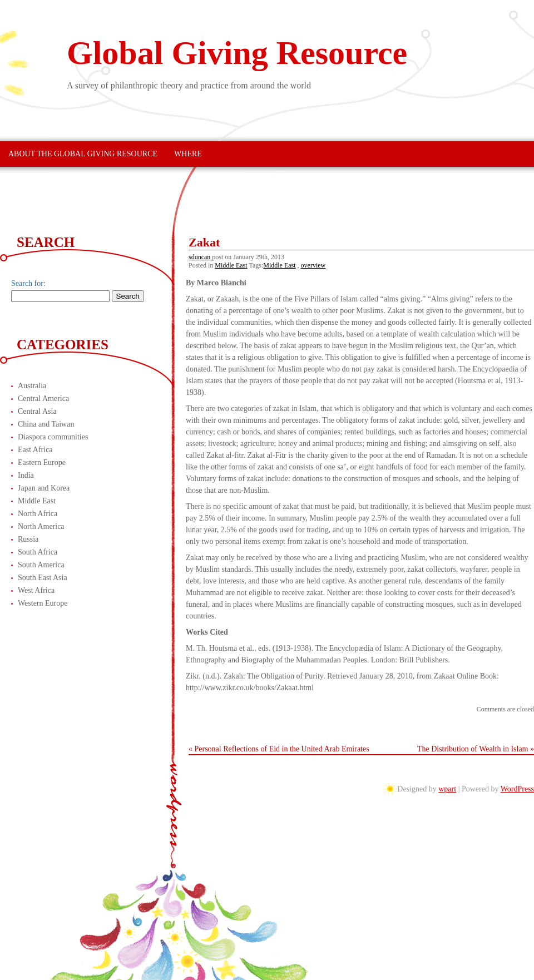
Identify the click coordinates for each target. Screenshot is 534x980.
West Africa (36, 590)
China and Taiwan (46, 424)
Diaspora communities (53, 437)
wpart (447, 789)
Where (188, 154)
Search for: (28, 283)
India (26, 475)
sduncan (200, 257)
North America (41, 526)
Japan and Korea (44, 488)
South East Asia (43, 578)
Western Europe (43, 603)
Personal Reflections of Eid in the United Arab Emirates (282, 749)
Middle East (231, 265)
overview (313, 265)
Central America (43, 399)
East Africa (35, 450)
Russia (28, 539)
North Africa (38, 514)
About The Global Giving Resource (83, 154)
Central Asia (37, 411)
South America (41, 565)
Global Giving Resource (237, 53)
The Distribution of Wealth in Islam (473, 749)
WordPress (517, 789)
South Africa (38, 552)
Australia (32, 386)
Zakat (204, 242)
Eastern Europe (42, 462)
